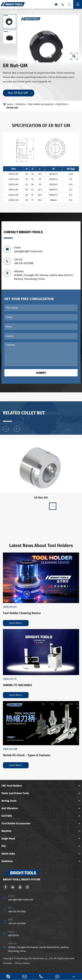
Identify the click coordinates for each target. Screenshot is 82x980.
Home (10, 104)
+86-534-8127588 (17, 912)
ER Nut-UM (12, 108)
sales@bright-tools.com (21, 900)
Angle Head (8, 839)
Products (20, 104)
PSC (4, 846)
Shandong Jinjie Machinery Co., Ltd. (35, 958)
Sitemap (7, 963)
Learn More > (16, 623)
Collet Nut (61, 104)
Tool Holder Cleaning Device (22, 613)
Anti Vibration (10, 808)
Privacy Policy (22, 963)
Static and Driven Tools (15, 793)
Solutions (7, 861)
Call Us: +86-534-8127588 (24, 261)
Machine (6, 831)
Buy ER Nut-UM (20, 93)
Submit (41, 373)
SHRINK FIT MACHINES (17, 685)
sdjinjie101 (13, 935)
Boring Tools (9, 801)
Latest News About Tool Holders (41, 546)
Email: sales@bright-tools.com (28, 249)
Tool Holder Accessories (41, 104)
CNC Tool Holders (12, 786)
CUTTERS (7, 816)
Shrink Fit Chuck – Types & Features (27, 755)
